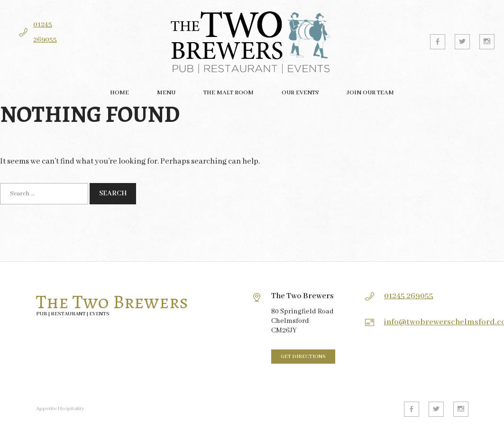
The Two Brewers (112, 302)
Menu (166, 93)
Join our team (370, 93)
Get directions (303, 357)
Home (119, 93)
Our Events (300, 93)
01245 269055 (409, 296)
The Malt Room (229, 93)
